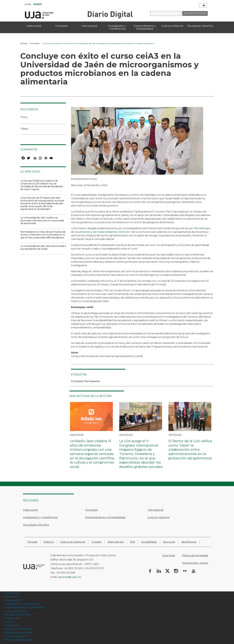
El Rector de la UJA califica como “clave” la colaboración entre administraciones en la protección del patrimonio (190, 450)
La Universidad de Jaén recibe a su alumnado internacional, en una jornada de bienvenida (42, 220)
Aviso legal (169, 555)
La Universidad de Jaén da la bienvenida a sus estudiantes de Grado (43, 247)
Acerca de (169, 542)
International (13, 625)
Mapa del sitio (116, 542)
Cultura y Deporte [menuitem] (172, 26)
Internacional (156, 510)
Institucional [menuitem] (34, 26)
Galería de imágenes (73, 542)
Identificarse (189, 542)
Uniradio (96, 542)
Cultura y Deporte (159, 517)
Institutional (12, 618)
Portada (24, 43)
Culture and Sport (16, 636)
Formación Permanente (85, 381)
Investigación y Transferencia (40, 517)
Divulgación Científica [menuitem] (200, 26)
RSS (133, 542)
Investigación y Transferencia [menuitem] (117, 27)
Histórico (49, 542)
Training (10, 622)
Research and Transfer (18, 629)
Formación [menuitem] (62, 26)
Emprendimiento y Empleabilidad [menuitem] (145, 27)
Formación (35, 43)
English (28, 4)
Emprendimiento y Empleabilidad (105, 517)
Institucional (30, 510)
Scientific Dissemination (19, 640)
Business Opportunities (19, 633)
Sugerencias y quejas (195, 563)
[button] (137, 142)
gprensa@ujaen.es (70, 577)
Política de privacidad (195, 555)
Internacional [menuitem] (89, 26)
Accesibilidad (149, 542)
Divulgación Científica (36, 525)
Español (38, 4)
